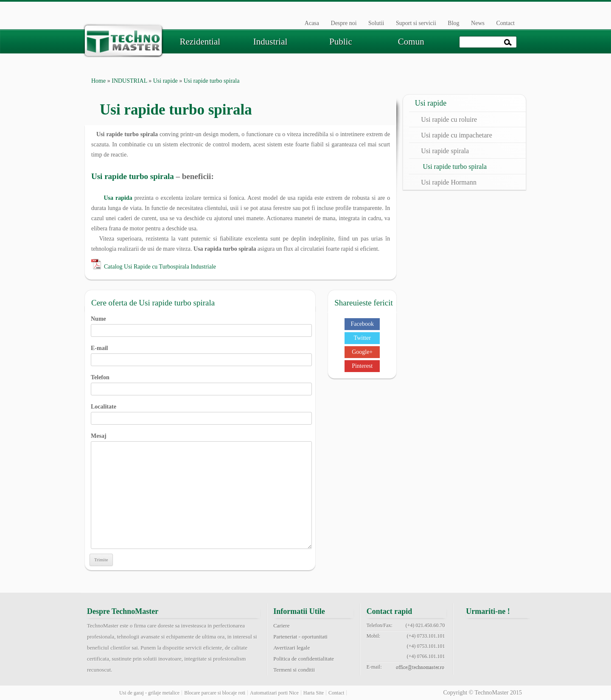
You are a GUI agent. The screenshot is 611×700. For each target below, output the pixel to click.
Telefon (201, 383)
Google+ (362, 352)
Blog (453, 23)
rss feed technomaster (520, 651)
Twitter (362, 338)
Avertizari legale (291, 648)
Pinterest (362, 366)
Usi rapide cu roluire (449, 119)
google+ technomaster (520, 630)
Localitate (201, 412)
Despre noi (344, 23)
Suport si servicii (416, 23)
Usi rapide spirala (445, 151)
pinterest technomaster (477, 651)
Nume (201, 325)
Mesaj (201, 441)
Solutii (376, 23)
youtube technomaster (498, 651)
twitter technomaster (498, 630)
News (478, 23)
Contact (505, 23)
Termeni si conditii (294, 670)
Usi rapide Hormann (449, 182)
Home (98, 81)
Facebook (362, 324)
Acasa (312, 23)
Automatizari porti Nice (274, 693)
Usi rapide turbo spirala (133, 176)
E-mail (201, 354)
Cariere (281, 626)
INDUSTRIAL (129, 81)
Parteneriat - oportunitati (300, 637)
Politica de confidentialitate (304, 659)
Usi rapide (165, 81)
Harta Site (314, 693)
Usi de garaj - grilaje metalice (149, 693)
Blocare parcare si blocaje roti (215, 693)
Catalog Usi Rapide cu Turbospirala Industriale (160, 267)
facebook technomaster (477, 630)
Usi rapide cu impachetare (456, 135)
